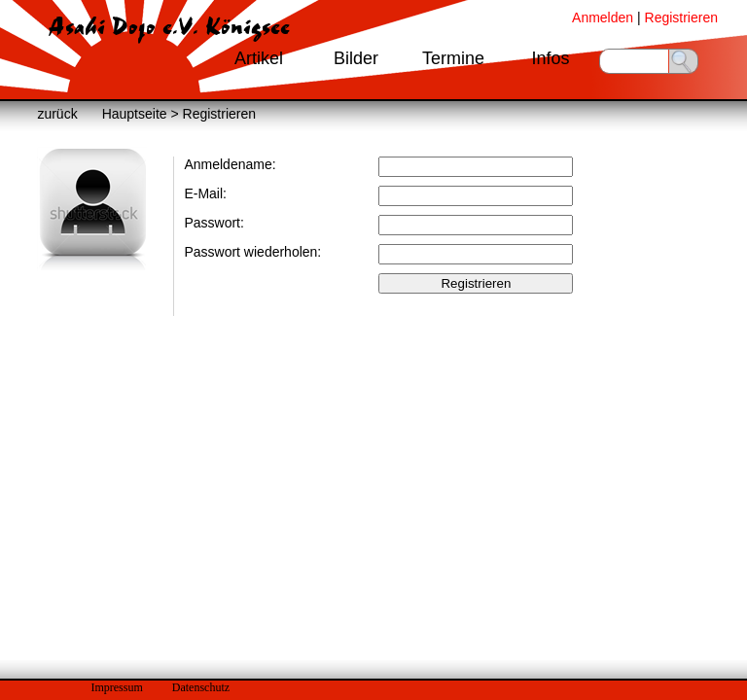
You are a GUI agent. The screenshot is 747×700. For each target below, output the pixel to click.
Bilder (356, 58)
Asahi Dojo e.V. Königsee (169, 28)
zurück (57, 114)
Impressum (116, 687)
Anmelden (603, 17)
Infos (550, 58)
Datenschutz (201, 687)
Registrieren (681, 17)
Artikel (259, 58)
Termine (453, 58)
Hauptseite (135, 114)
